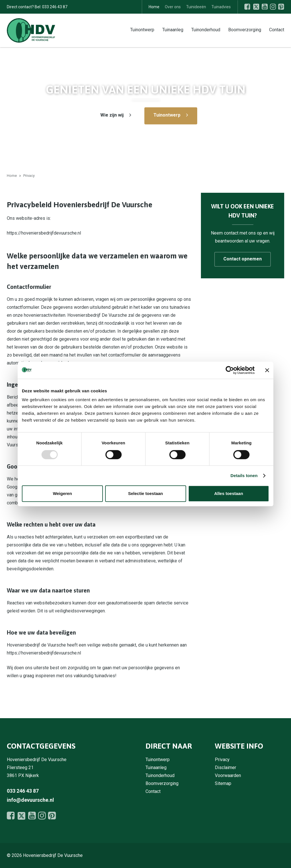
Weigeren (62, 493)
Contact (277, 29)
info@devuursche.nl (30, 800)
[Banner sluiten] (267, 370)
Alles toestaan (229, 493)
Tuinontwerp (142, 29)
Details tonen (244, 476)
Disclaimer (225, 767)
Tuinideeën (196, 7)
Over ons (173, 7)
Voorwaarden (228, 775)
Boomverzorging (245, 29)
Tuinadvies (221, 7)
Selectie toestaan (146, 493)
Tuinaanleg (173, 29)
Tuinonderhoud (206, 29)
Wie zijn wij (112, 115)
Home (154, 7)
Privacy (222, 760)
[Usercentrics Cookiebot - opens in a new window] (230, 370)
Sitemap (223, 783)
